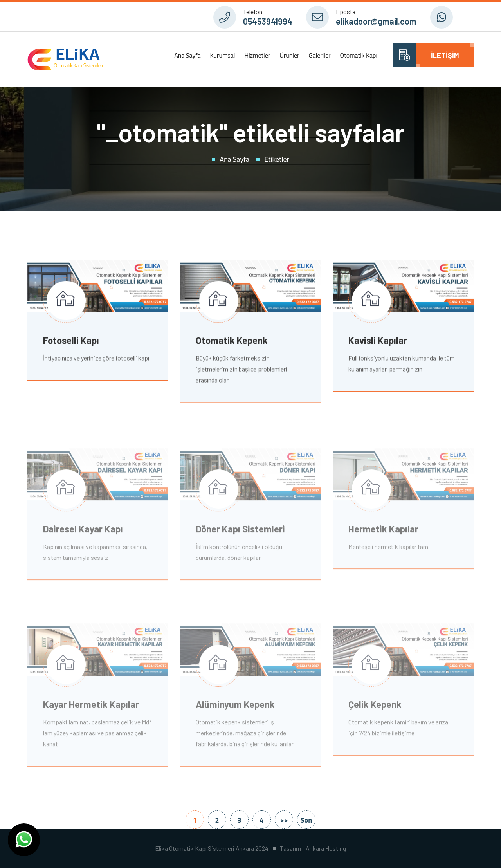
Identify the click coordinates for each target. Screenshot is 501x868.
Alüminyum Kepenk (235, 706)
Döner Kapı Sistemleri (240, 531)
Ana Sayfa (187, 55)
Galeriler (320, 55)
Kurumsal (222, 55)
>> (284, 820)
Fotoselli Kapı (71, 341)
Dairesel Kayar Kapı (83, 531)
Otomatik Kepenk (232, 341)
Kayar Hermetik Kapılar (91, 706)
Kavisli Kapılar (378, 341)
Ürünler (289, 55)
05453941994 (268, 21)
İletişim (445, 55)
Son (306, 820)
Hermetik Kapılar (383, 531)
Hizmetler (257, 55)
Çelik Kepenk (375, 706)
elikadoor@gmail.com (376, 21)
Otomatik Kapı (359, 55)
